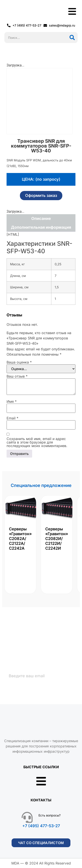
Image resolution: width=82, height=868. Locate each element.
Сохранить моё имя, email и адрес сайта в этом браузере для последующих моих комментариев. (37, 442)
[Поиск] (72, 37)
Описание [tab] (41, 218)
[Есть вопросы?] (27, 817)
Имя (12, 401)
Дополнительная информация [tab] (41, 227)
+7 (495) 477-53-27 (41, 826)
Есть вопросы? (50, 815)
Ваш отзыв (17, 376)
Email (12, 418)
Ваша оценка (19, 362)
